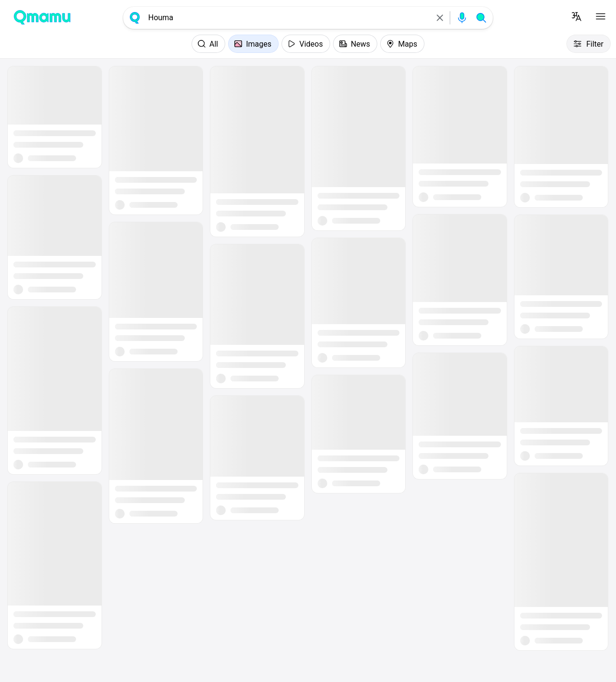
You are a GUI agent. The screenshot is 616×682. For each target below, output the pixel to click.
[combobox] (287, 18)
